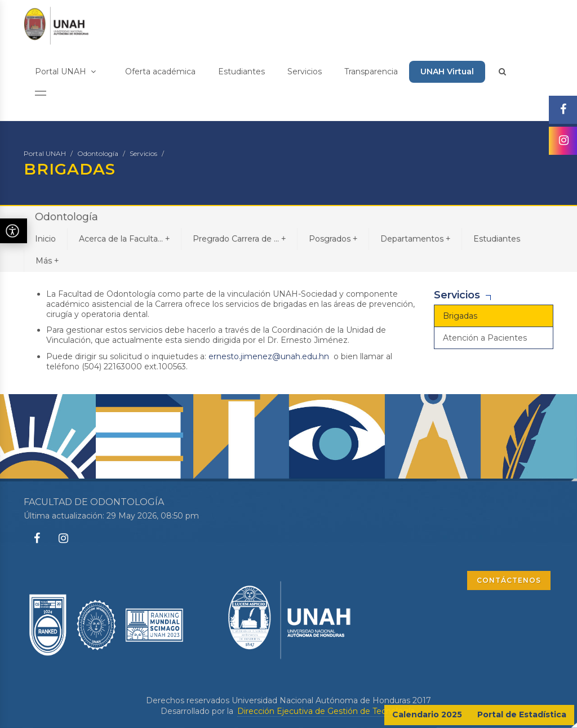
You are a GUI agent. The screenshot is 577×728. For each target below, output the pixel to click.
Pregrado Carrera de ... (239, 238)
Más (47, 260)
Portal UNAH (65, 72)
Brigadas (460, 316)
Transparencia (371, 72)
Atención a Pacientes (485, 338)
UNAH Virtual (447, 72)
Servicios (305, 72)
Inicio (45, 239)
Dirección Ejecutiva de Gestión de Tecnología (326, 711)
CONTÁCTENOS (509, 580)
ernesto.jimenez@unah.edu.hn (269, 356)
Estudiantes (241, 72)
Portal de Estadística (522, 714)
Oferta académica (160, 72)
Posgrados (333, 238)
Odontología (98, 153)
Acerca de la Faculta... (124, 238)
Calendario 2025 (427, 714)
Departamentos (415, 238)
